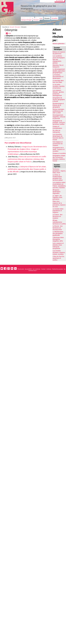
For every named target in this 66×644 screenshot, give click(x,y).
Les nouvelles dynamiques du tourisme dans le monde (58, 137)
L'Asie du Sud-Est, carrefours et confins (58, 258)
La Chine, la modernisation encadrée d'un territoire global (58, 177)
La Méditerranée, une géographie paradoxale (58, 233)
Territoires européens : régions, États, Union (59, 171)
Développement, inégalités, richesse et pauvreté (59, 117)
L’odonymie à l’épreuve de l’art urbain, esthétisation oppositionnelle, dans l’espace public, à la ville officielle (27, 169)
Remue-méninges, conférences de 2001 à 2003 (58, 111)
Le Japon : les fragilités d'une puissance (57, 197)
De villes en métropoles (56, 131)
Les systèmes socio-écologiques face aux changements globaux (59, 59)
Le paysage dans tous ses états (58, 81)
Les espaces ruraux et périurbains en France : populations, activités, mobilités (59, 185)
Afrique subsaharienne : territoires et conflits (59, 222)
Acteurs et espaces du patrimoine (59, 53)
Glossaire (47, 18)
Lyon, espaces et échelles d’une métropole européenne (58, 246)
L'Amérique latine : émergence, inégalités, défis (58, 239)
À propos (36, 20)
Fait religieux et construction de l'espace (58, 144)
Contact (43, 269)
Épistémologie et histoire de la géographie (58, 105)
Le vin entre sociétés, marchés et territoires (59, 86)
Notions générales (59, 44)
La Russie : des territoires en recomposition (58, 228)
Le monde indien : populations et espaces (58, 211)
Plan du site (21, 269)
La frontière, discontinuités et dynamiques (58, 77)
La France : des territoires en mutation (58, 216)
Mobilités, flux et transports (58, 66)
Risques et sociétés (59, 153)
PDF (10, 33)
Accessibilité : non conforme (32, 269)
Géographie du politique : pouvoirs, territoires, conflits (59, 123)
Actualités (55, 18)
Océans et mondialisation (57, 127)
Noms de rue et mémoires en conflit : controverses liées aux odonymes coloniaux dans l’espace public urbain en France (27, 159)
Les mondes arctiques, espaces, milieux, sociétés (59, 252)
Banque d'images (27, 20)
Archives (49, 269)
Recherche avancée (58, 269)
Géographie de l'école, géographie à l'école (59, 100)
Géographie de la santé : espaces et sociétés (59, 149)
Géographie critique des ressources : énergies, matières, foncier (59, 158)
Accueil (12, 27)
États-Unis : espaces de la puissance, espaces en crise (59, 204)
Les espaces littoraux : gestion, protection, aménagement (58, 93)
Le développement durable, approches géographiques (59, 71)
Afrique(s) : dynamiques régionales (57, 192)
